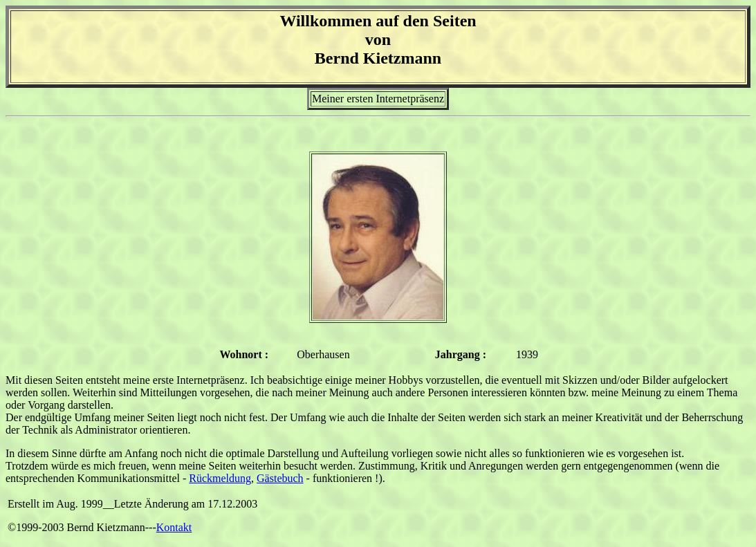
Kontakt (174, 527)
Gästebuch (280, 478)
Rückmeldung (220, 478)
